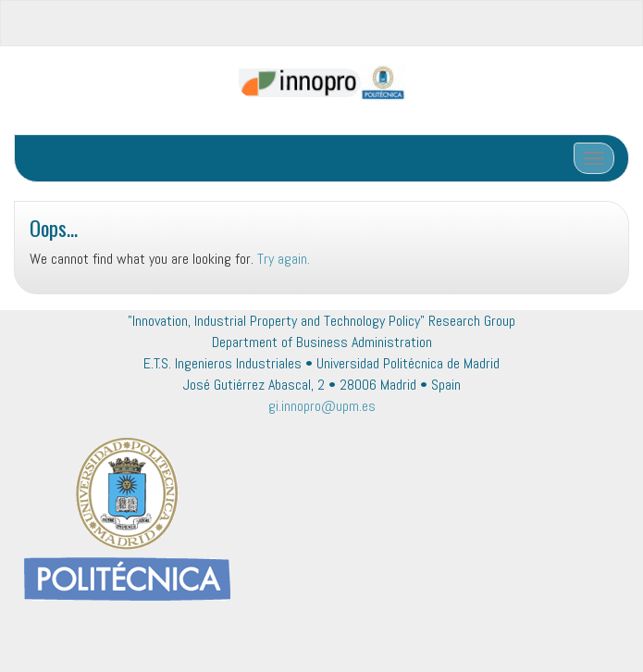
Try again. (284, 259)
